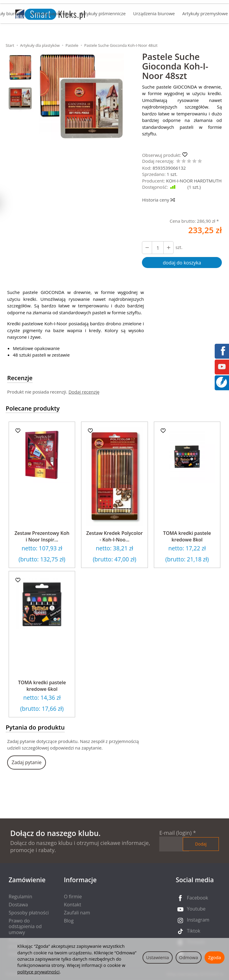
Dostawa (18, 905)
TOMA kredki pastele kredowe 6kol (42, 686)
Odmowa (189, 957)
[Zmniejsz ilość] (168, 248)
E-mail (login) (175, 833)
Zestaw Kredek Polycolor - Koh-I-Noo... (114, 536)
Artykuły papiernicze (52, 14)
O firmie (73, 897)
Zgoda (215, 957)
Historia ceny (158, 200)
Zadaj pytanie (27, 762)
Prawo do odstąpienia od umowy (25, 926)
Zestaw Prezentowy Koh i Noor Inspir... (42, 536)
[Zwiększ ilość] (147, 248)
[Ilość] (158, 248)
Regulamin (20, 897)
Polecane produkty (33, 408)
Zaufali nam (77, 913)
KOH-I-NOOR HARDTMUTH (194, 181)
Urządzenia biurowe (154, 14)
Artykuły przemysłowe (205, 14)
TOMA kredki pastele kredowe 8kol (187, 536)
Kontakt (72, 905)
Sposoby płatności (29, 913)
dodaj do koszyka (182, 263)
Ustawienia (158, 957)
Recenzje (20, 378)
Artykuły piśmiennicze (103, 14)
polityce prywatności (38, 972)
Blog (69, 921)
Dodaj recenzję (84, 392)
